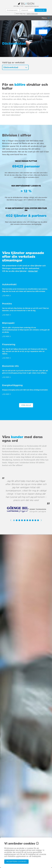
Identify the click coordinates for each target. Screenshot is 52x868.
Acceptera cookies (16, 862)
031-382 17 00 (18, 6)
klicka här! (33, 271)
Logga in (41, 10)
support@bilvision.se (32, 6)
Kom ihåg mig (20, 14)
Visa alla (26, 405)
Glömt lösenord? (32, 14)
